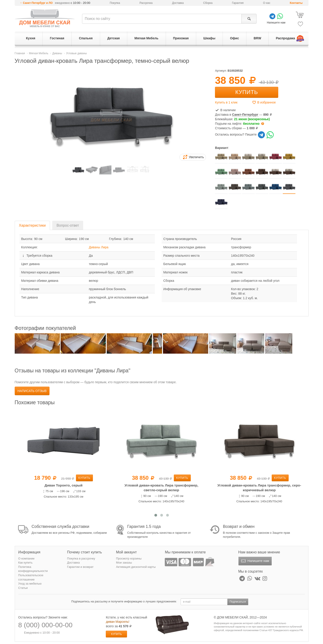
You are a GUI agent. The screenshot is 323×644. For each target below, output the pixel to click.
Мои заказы (124, 563)
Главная (20, 53)
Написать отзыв (32, 391)
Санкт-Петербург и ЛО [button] (38, 3)
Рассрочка (146, 3)
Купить (247, 92)
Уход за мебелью (30, 584)
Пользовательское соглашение (31, 577)
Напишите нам (255, 561)
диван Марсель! (118, 622)
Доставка (178, 3)
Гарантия (238, 3)
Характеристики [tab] (32, 225)
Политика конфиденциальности (33, 569)
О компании (26, 558)
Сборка (208, 3)
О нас (267, 3)
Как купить (25, 563)
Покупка (115, 3)
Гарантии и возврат (80, 567)
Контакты (296, 3)
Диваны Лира (99, 247)
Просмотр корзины (129, 558)
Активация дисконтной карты (136, 567)
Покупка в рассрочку (81, 558)
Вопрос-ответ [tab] (68, 225)
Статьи (23, 588)
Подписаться (238, 602)
